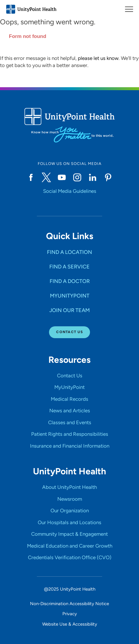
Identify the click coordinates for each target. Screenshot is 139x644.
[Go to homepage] (31, 9)
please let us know (98, 58)
